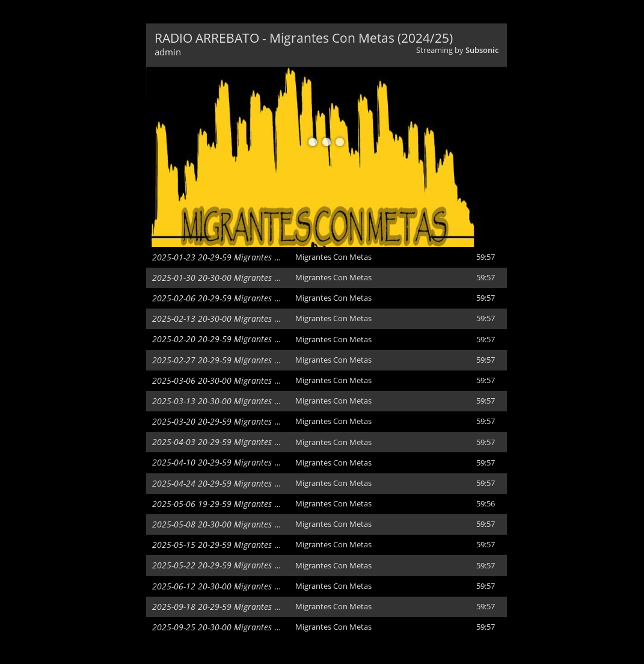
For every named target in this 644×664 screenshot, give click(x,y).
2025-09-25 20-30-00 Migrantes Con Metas (233, 627)
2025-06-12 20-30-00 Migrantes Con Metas (233, 586)
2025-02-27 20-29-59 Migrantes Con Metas (233, 360)
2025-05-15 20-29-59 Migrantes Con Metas (233, 545)
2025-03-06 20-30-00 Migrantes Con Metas (233, 380)
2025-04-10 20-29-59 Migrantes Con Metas (233, 462)
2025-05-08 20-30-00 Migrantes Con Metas (233, 524)
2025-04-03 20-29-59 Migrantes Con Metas (233, 442)
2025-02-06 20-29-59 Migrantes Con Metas (233, 298)
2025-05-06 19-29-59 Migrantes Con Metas (233, 504)
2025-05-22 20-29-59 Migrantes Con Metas (233, 565)
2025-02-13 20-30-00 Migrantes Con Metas (233, 318)
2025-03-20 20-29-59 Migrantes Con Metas (233, 421)
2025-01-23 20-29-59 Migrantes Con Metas (233, 257)
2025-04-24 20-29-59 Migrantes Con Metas (233, 483)
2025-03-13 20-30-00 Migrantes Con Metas (233, 401)
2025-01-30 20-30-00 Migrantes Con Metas (233, 278)
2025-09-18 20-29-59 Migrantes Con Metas (233, 607)
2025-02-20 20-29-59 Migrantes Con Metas (233, 339)
